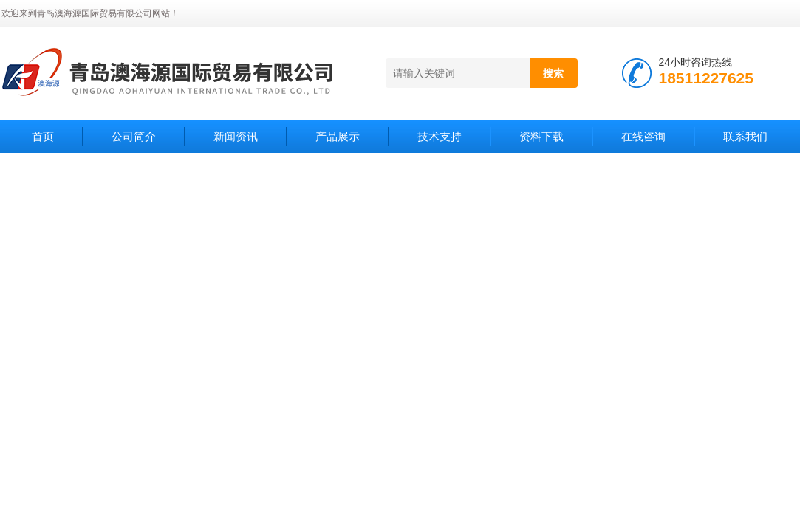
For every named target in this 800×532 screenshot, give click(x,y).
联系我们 (745, 136)
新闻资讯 (236, 136)
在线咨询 (643, 136)
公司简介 (134, 136)
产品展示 (338, 136)
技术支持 (440, 136)
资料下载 (541, 136)
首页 (43, 136)
